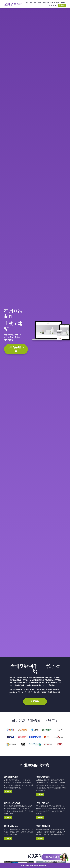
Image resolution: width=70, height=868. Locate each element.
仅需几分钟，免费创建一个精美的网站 (35, 865)
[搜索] (56, 5)
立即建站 (35, 701)
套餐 (52, 2)
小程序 (39, 2)
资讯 (31, 2)
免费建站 (62, 5)
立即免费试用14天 (16, 349)
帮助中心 (63, 2)
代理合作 (57, 2)
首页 (27, 2)
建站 (35, 2)
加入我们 (51, 5)
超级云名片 (46, 2)
